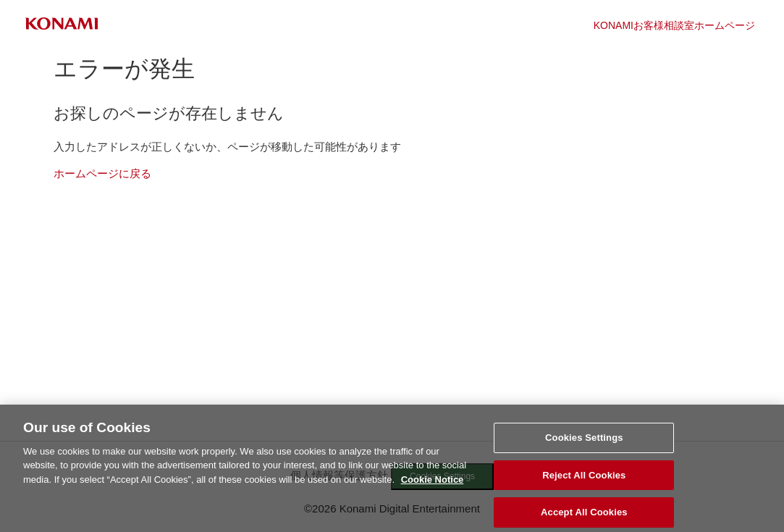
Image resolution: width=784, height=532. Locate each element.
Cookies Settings (584, 442)
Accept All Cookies (584, 516)
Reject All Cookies (584, 480)
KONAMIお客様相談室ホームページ (674, 25)
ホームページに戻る (102, 173)
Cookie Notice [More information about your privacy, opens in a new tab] (433, 484)
